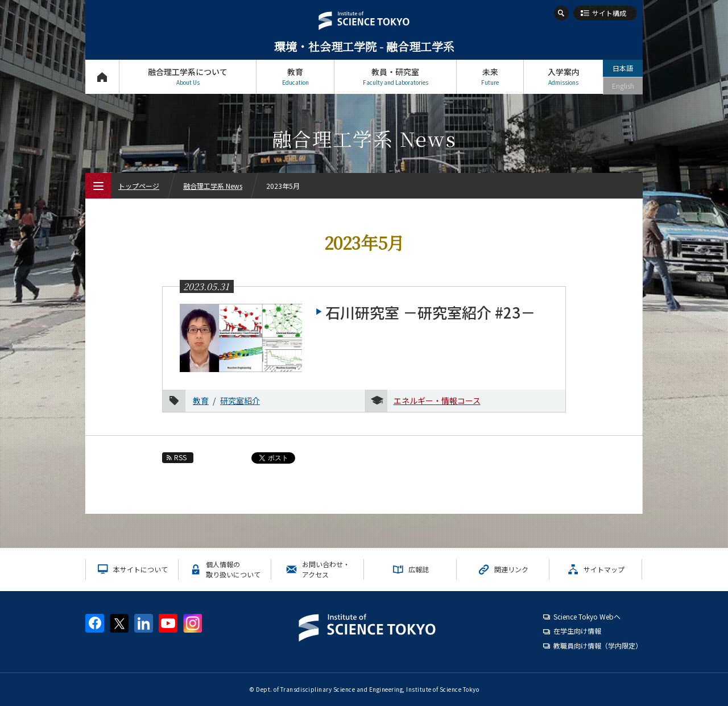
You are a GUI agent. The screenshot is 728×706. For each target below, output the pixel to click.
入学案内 (563, 77)
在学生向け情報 (577, 631)
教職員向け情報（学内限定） (598, 645)
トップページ (102, 77)
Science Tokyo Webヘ (587, 616)
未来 (490, 77)
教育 (295, 77)
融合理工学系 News (213, 186)
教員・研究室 (395, 77)
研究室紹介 (240, 401)
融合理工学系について (188, 77)
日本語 (623, 68)
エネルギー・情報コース (437, 401)
